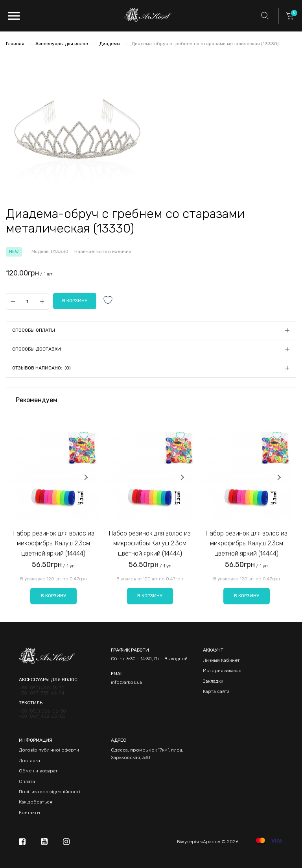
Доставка (29, 761)
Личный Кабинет (221, 660)
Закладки (213, 681)
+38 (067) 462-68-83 (42, 716)
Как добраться (36, 802)
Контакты (29, 813)
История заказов (222, 670)
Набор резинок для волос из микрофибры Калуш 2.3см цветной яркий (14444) (53, 543)
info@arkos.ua (126, 682)
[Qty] (27, 301)
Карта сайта (216, 691)
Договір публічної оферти (49, 750)
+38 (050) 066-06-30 (42, 711)
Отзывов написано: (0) (41, 368)
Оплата (27, 781)
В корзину (53, 596)
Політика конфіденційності (50, 792)
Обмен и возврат (38, 771)
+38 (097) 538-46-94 (42, 693)
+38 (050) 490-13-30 (42, 688)
